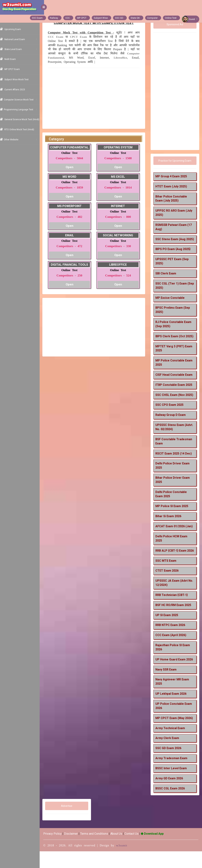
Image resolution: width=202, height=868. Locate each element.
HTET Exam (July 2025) (173, 186)
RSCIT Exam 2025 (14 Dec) (175, 466)
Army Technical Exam (172, 745)
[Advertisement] (97, 97)
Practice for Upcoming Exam (176, 161)
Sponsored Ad (176, 24)
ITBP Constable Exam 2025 (175, 393)
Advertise (70, 823)
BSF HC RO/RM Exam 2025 (175, 622)
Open (73, 167)
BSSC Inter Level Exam (173, 785)
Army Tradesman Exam (173, 775)
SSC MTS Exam (167, 577)
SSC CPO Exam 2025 (171, 417)
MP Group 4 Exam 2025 (173, 176)
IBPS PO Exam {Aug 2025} (174, 253)
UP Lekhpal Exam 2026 (172, 711)
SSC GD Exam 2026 (170, 765)
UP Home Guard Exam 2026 (176, 676)
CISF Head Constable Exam (175, 383)
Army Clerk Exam (169, 755)
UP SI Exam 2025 (168, 632)
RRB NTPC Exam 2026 (172, 642)
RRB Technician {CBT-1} (173, 612)
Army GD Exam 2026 (171, 795)
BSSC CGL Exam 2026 (172, 805)
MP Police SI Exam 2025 (173, 519)
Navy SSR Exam (167, 686)
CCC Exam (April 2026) (172, 652)
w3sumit (126, 862)
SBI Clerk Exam (167, 278)
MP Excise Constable (171, 302)
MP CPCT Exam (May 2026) (176, 735)
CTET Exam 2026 (168, 587)
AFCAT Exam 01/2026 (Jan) (175, 539)
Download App (157, 851)
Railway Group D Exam (172, 427)
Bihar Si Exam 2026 (170, 529)
